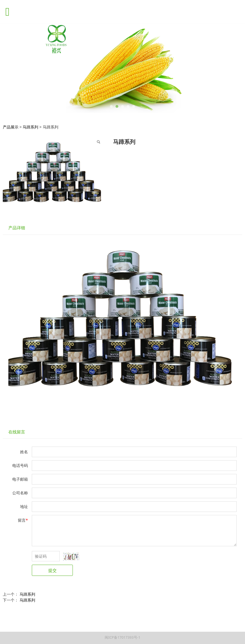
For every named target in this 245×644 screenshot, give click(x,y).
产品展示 (11, 127)
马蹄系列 (30, 127)
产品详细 (17, 228)
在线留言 (17, 432)
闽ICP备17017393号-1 (122, 637)
